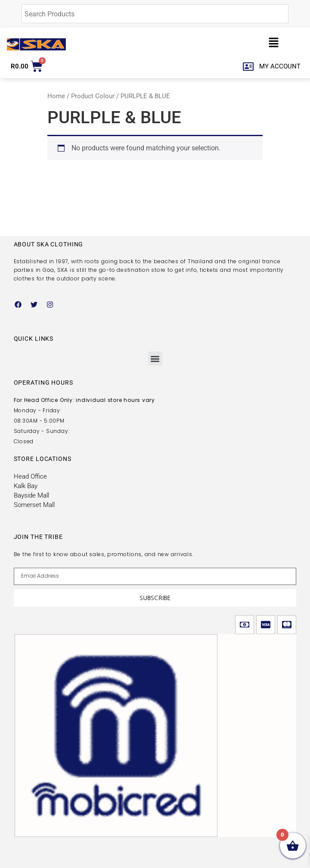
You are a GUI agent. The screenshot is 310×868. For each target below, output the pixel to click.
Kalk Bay (26, 486)
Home (56, 96)
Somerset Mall (34, 505)
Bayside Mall (31, 495)
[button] (274, 44)
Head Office (30, 476)
